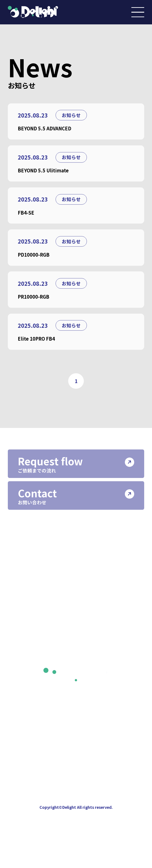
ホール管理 (94, 647)
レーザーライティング (107, 606)
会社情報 (23, 562)
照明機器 (91, 619)
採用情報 (88, 665)
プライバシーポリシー (105, 681)
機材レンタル (97, 633)
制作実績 (23, 665)
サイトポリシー (97, 698)
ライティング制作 (102, 592)
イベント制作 (97, 578)
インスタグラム (32, 698)
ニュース (23, 681)
